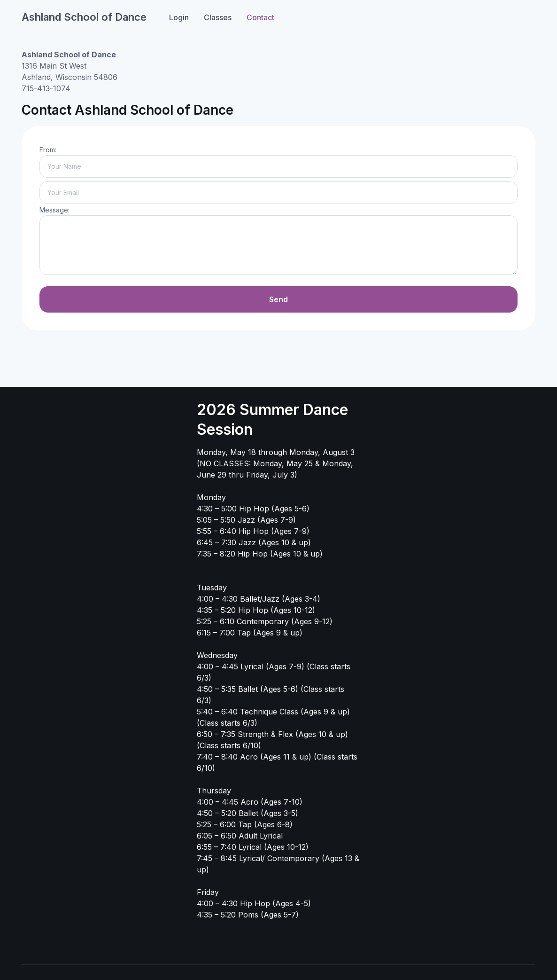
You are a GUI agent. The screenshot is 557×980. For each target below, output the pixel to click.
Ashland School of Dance (84, 17)
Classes (218, 17)
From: (48, 150)
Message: (54, 210)
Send (278, 299)
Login (179, 17)
